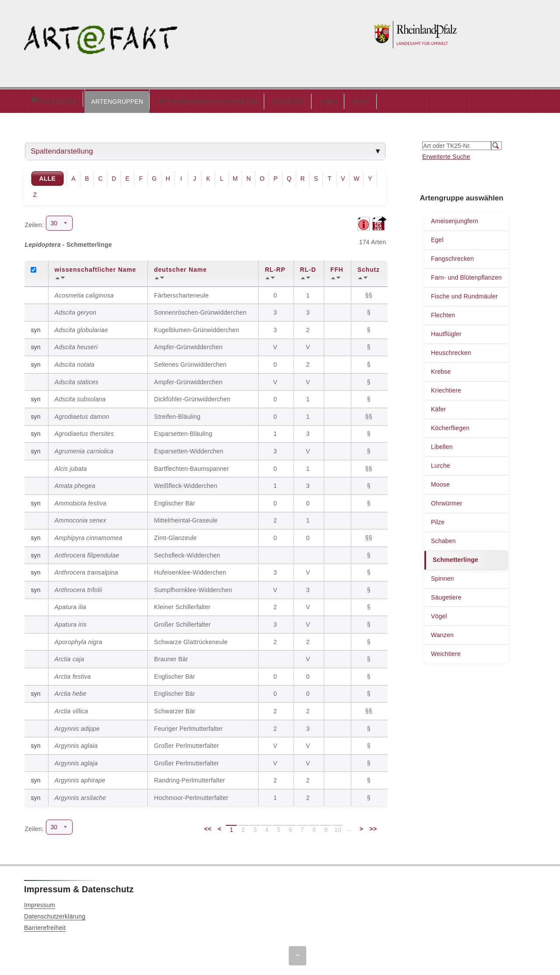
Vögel (439, 614)
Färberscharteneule (181, 293)
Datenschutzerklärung (55, 914)
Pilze (438, 520)
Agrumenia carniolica (84, 449)
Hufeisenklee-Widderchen (190, 570)
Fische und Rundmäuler (464, 294)
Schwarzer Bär (175, 709)
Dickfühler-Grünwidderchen (192, 397)
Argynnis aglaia (76, 744)
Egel (437, 238)
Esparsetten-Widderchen (189, 449)
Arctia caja (70, 657)
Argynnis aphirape (80, 778)
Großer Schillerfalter (182, 622)
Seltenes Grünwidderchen (190, 362)
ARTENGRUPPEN (80, 99)
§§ (370, 293)
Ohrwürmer (447, 501)
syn (35, 328)
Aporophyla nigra (79, 640)
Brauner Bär (171, 657)
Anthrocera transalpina (86, 570)
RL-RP (275, 267)
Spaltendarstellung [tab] (62, 149)
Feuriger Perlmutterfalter (188, 726)
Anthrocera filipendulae (87, 553)
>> (373, 827)
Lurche (441, 463)
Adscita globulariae (81, 328)
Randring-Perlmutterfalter (189, 778)
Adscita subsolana (80, 397)
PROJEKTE (252, 99)
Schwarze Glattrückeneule (191, 640)
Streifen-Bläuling (177, 414)
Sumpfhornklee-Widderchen (193, 588)
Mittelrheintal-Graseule (186, 518)
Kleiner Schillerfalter (182, 605)
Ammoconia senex (80, 518)
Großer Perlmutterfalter (187, 744)
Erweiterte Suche (446, 154)
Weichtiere (446, 652)
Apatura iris (71, 622)
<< (208, 827)
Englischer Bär (175, 501)
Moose (440, 482)
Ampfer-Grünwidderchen (188, 345)
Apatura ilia (70, 605)
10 (338, 828)
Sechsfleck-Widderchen (187, 553)
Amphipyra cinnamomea (89, 536)
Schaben (443, 539)
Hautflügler (446, 332)
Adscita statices (77, 380)
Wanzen (442, 633)
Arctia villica (72, 709)
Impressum (40, 903)
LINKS (291, 99)
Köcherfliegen (450, 426)
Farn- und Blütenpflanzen (466, 275)
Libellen (442, 445)
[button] (80, 100)
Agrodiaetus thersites (84, 431)
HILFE (324, 99)
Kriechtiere (446, 388)
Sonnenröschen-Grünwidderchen (200, 310)
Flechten (443, 313)
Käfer (438, 407)
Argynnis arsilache (80, 796)
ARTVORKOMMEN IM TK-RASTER (170, 99)
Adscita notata (75, 362)
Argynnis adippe (77, 726)
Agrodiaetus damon (82, 414)
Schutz (369, 267)
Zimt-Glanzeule (175, 536)
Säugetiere (446, 595)
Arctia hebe (71, 691)
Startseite (35, 100)
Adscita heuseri (76, 345)
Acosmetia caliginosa (84, 293)
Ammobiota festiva (81, 501)
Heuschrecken (451, 351)
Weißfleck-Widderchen (186, 484)
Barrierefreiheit (45, 926)
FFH (337, 267)
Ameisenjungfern (455, 219)
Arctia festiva (73, 674)
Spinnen (443, 576)
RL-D (308, 267)
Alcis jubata (71, 466)
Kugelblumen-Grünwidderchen (196, 328)
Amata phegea (75, 484)
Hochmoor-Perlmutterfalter (191, 796)
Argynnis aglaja (76, 761)
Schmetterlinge (455, 558)
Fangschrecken (452, 256)
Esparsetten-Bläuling (183, 431)
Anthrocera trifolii (79, 588)
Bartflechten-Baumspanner (191, 466)
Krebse (441, 369)
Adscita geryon (75, 310)
